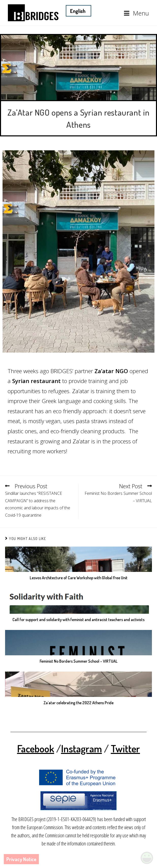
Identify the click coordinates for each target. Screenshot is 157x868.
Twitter (125, 748)
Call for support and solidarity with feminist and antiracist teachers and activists (78, 620)
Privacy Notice (21, 859)
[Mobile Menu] (137, 13)
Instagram (81, 748)
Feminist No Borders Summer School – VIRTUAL (79, 661)
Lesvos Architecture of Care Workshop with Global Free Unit (79, 578)
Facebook (36, 748)
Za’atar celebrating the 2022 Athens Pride (78, 703)
